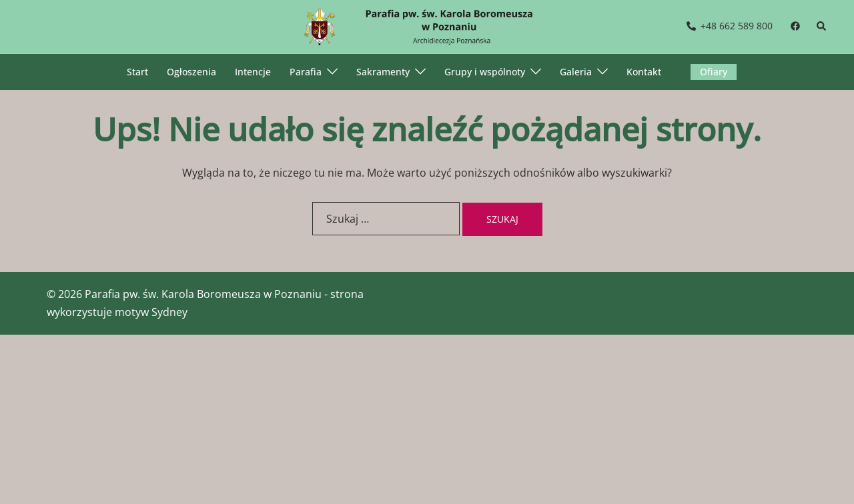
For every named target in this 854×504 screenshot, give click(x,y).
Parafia (306, 72)
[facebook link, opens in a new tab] (795, 26)
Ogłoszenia (191, 72)
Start (137, 72)
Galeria (576, 72)
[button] (822, 27)
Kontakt (644, 72)
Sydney (169, 312)
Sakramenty (383, 72)
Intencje (253, 72)
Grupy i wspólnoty (485, 72)
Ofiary (714, 72)
